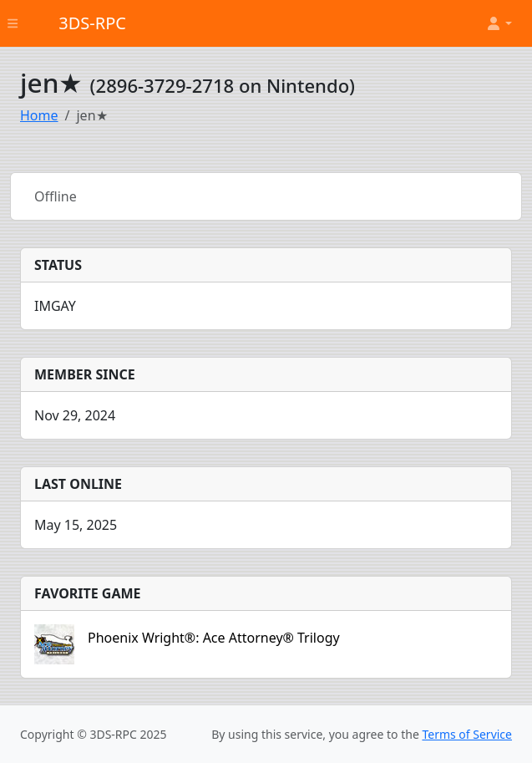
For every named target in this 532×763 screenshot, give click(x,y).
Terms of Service (467, 734)
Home (39, 115)
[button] (499, 23)
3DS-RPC (92, 23)
